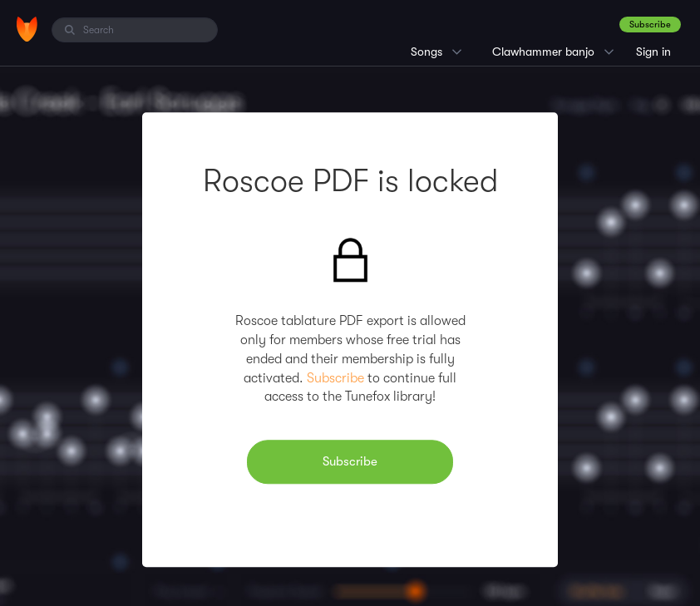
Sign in (653, 52)
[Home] (27, 29)
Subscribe (650, 25)
